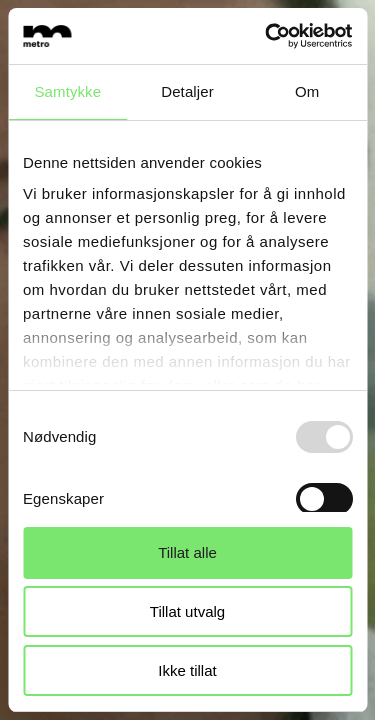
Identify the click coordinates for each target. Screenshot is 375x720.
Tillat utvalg (187, 611)
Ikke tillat (187, 670)
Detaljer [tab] (187, 91)
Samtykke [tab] (68, 91)
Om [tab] (307, 91)
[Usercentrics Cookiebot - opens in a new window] (267, 36)
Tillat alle (187, 552)
